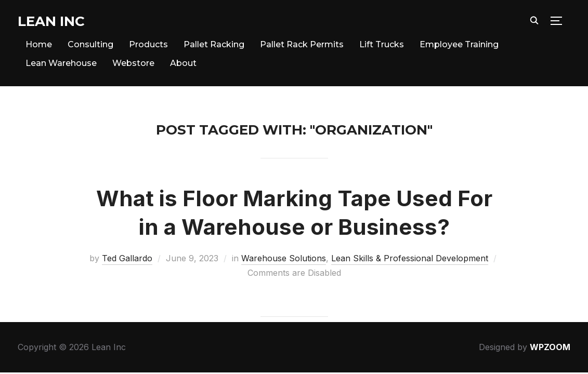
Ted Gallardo (127, 258)
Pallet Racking (214, 44)
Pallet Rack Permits (302, 44)
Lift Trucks (382, 44)
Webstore (133, 63)
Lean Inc (51, 21)
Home (39, 44)
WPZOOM (550, 347)
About (183, 63)
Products (148, 44)
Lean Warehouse (61, 63)
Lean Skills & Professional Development (410, 258)
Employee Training (459, 44)
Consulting (90, 44)
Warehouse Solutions (284, 258)
